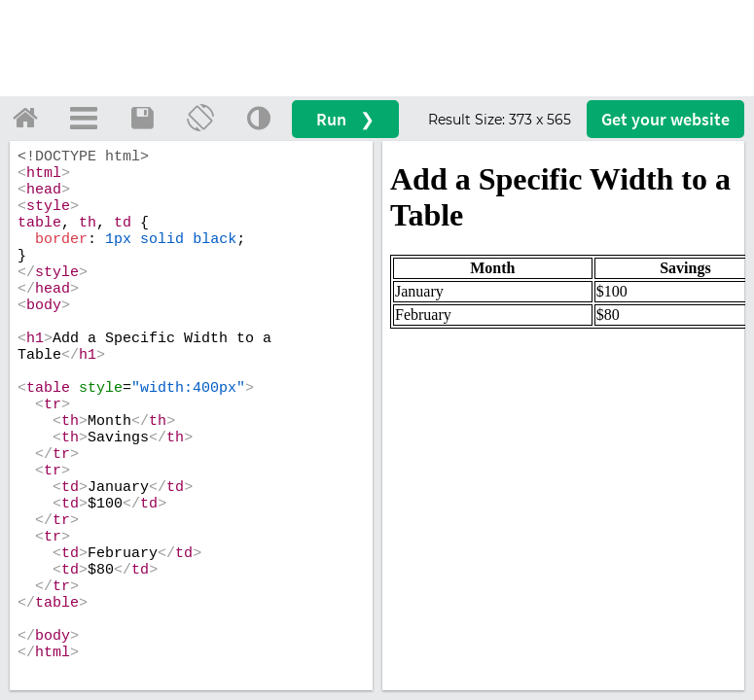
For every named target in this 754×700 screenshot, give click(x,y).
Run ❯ (345, 119)
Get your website (665, 119)
